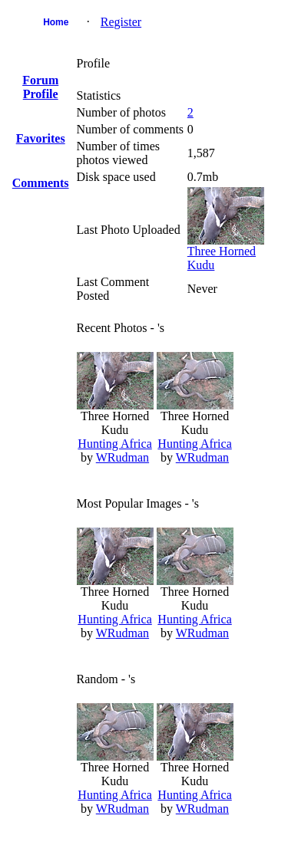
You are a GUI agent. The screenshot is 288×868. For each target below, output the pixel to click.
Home (56, 22)
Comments (41, 183)
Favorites (41, 138)
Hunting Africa (114, 444)
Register (121, 22)
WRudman (122, 457)
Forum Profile (40, 87)
